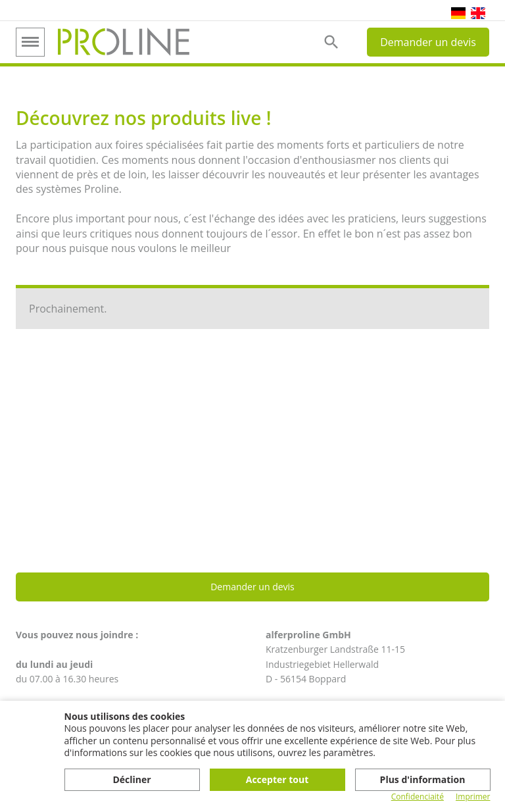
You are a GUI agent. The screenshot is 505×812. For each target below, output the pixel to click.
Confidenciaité (418, 797)
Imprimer (473, 797)
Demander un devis (428, 42)
